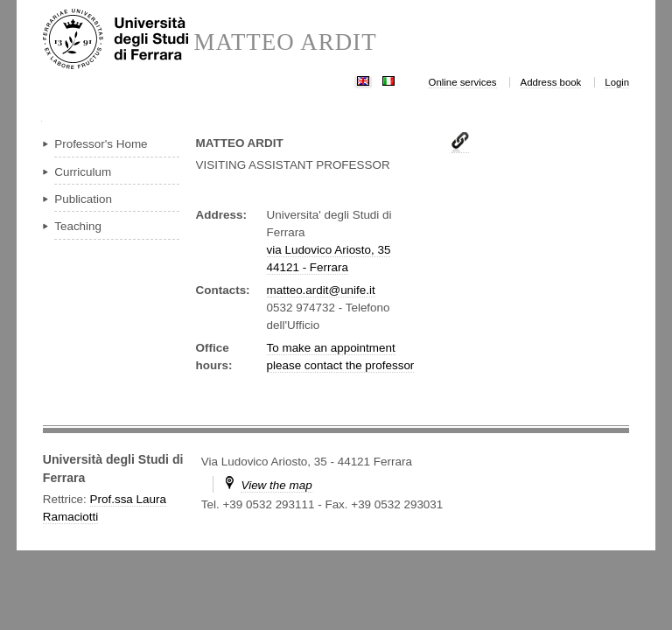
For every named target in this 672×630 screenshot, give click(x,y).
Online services (463, 82)
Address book (551, 82)
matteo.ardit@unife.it (321, 290)
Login (617, 82)
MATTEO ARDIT (285, 42)
